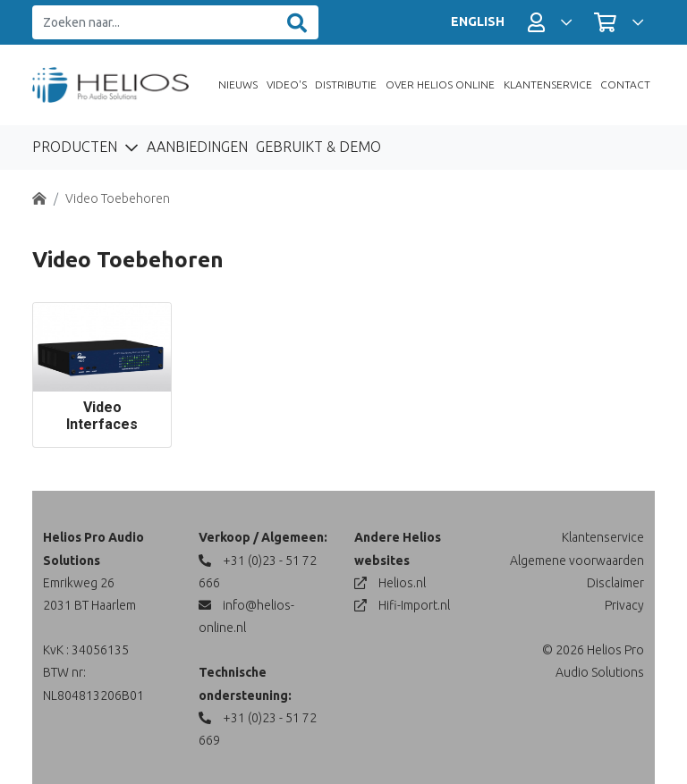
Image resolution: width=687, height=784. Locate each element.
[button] (550, 22)
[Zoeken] (297, 23)
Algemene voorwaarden (577, 561)
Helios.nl (390, 583)
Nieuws (238, 84)
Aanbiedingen (197, 147)
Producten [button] (76, 147)
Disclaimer (615, 583)
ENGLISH (478, 21)
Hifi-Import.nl (402, 605)
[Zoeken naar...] (154, 23)
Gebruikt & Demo (318, 147)
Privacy (624, 605)
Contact (625, 84)
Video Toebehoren (118, 198)
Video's (287, 84)
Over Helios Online (440, 84)
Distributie (346, 84)
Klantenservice (548, 84)
